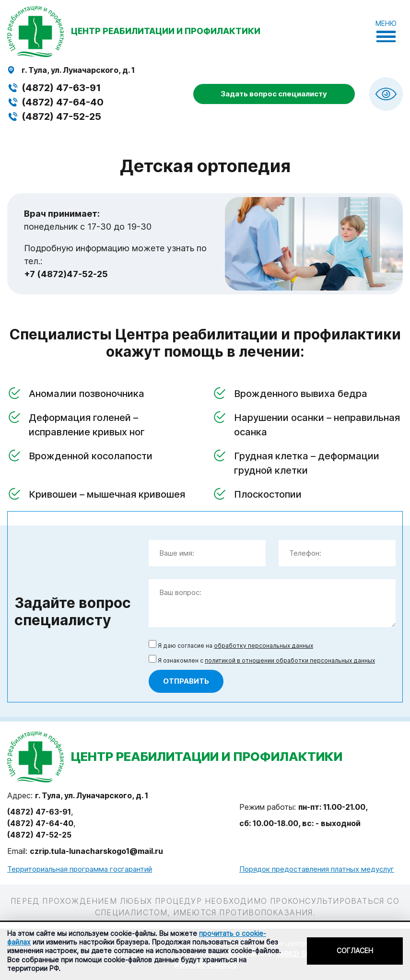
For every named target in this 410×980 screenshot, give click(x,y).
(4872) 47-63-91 (61, 88)
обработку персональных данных (264, 646)
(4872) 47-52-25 (61, 117)
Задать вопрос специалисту (274, 94)
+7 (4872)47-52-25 (66, 274)
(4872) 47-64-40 (63, 102)
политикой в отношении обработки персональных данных (290, 660)
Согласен (355, 951)
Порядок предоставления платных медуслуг (317, 869)
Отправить (186, 681)
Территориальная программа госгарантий (80, 869)
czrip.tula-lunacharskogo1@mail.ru (96, 851)
